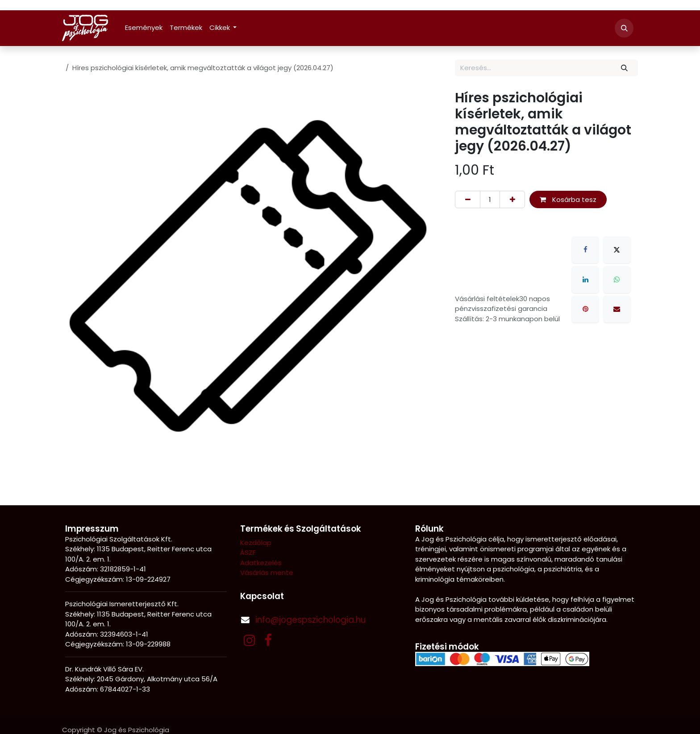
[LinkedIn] (585, 280)
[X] (617, 250)
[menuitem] (144, 28)
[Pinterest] (585, 309)
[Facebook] (585, 250)
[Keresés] (625, 68)
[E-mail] (617, 309)
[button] (624, 28)
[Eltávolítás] (468, 199)
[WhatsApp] (617, 280)
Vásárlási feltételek (487, 299)
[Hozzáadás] (512, 199)
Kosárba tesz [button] (568, 199)
